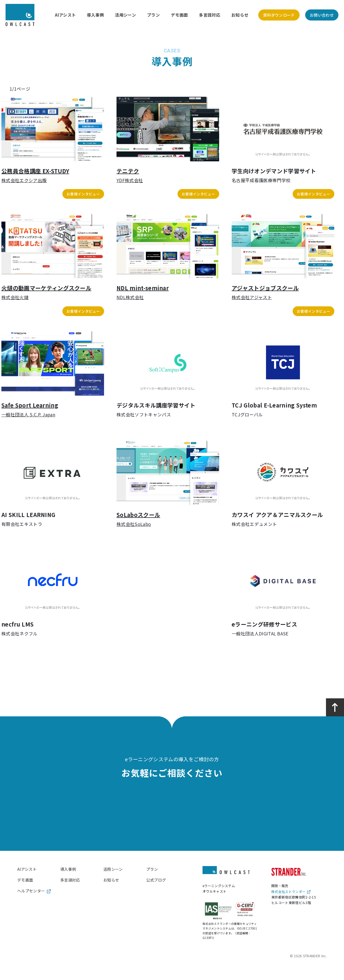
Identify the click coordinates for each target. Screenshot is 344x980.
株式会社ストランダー (291, 891)
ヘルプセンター (34, 891)
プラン (153, 15)
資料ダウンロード (279, 15)
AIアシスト (65, 15)
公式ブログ (156, 880)
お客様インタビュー (83, 194)
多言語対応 (210, 15)
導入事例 (95, 15)
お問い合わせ (322, 15)
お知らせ (240, 15)
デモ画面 (179, 15)
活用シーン (125, 15)
